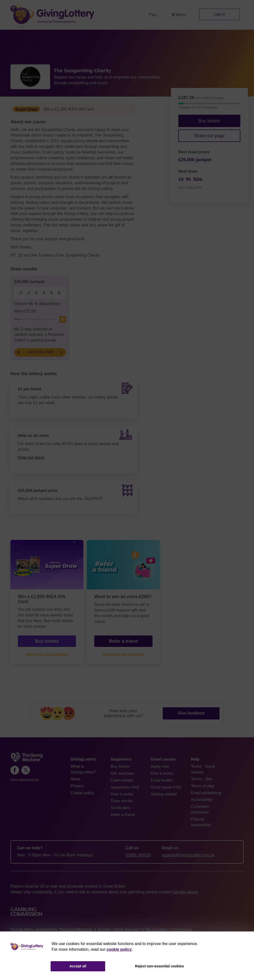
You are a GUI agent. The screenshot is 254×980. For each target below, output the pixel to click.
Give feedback (191, 713)
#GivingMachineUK (25, 780)
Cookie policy (82, 793)
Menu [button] (179, 15)
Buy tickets (209, 121)
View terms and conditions (47, 654)
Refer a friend (123, 641)
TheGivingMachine (75, 930)
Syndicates (120, 808)
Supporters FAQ (125, 787)
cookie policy (119, 949)
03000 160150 (138, 855)
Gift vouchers (122, 773)
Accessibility (202, 800)
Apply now (160, 766)
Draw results (122, 801)
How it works (122, 794)
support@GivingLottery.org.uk (188, 855)
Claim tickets (122, 780)
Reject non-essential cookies (159, 966)
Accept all (78, 966)
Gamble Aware (185, 892)
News (76, 779)
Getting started (164, 794)
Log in (220, 14)
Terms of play (203, 786)
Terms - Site (201, 779)
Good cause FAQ (166, 787)
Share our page (209, 136)
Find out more (31, 458)
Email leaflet (162, 780)
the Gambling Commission (169, 930)
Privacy (77, 786)
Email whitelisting (206, 793)
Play (153, 15)
